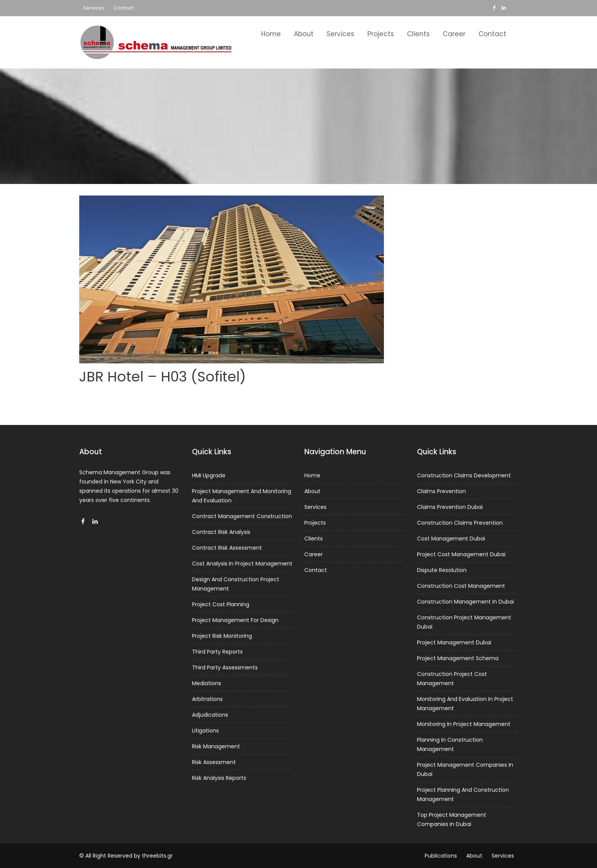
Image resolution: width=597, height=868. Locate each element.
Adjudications (210, 714)
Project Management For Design (235, 620)
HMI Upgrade (209, 477)
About (304, 34)
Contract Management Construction (242, 518)
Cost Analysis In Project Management (242, 564)
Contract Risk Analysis (221, 533)
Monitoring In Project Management (464, 723)
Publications (441, 856)
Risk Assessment (214, 760)
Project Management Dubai (454, 642)
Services (94, 8)
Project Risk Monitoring (222, 636)
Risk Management (216, 744)
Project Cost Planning (221, 605)
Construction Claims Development (464, 478)
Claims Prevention (441, 493)
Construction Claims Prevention (460, 524)
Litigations (206, 729)
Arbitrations (208, 698)
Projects (381, 34)
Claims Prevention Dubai (450, 509)
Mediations (207, 682)
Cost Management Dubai (451, 540)
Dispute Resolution (442, 571)
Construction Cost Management (461, 587)
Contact (123, 8)
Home (271, 34)
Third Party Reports (217, 651)
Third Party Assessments (225, 667)
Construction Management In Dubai (465, 602)
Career (454, 34)
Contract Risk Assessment (227, 549)
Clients (418, 34)
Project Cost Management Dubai (461, 555)
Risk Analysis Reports (219, 776)
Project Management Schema (458, 658)
